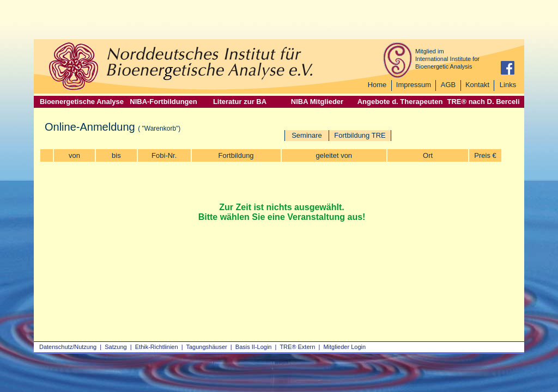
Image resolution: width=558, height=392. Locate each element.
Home (377, 85)
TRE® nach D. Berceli (483, 102)
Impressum (414, 85)
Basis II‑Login (254, 347)
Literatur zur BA (240, 102)
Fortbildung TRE (360, 135)
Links (508, 85)
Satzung (116, 347)
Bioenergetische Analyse (82, 102)
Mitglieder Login (344, 347)
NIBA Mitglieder (317, 102)
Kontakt (477, 85)
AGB (448, 85)
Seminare (307, 135)
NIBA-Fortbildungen (163, 102)
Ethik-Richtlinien (157, 347)
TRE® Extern (297, 347)
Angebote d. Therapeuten (400, 102)
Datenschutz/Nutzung (68, 347)
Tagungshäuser (207, 347)
